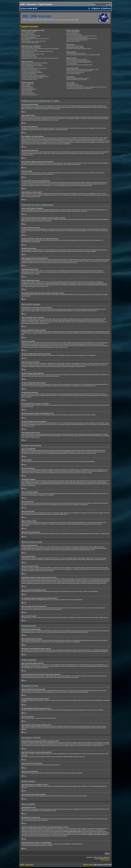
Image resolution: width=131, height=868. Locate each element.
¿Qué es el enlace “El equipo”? (73, 41)
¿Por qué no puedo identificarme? (29, 37)
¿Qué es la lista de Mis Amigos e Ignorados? (76, 53)
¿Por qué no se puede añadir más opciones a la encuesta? (34, 68)
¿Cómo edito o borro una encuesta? (29, 70)
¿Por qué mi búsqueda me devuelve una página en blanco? (79, 62)
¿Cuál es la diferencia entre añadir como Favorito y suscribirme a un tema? (83, 69)
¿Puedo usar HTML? (26, 85)
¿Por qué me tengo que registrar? (29, 32)
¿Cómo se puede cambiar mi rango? (29, 57)
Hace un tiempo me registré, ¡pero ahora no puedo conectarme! (35, 39)
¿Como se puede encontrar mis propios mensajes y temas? (79, 65)
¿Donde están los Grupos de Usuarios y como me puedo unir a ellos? (81, 36)
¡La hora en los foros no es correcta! (29, 50)
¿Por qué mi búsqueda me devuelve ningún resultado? (78, 61)
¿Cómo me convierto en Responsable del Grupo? (77, 37)
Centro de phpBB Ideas (89, 819)
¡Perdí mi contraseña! (26, 40)
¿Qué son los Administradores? (73, 32)
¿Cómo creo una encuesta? (27, 67)
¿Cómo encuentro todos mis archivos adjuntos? (77, 80)
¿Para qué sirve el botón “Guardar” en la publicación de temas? (35, 76)
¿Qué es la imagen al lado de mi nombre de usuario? (33, 54)
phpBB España (107, 859)
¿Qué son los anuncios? (27, 91)
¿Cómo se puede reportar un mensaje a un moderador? (33, 75)
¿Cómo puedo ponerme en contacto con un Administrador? (79, 88)
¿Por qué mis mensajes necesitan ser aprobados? (32, 78)
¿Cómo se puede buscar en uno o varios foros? (77, 59)
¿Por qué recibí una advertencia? (29, 74)
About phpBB (44, 811)
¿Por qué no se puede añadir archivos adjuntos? (32, 72)
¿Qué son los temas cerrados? (28, 93)
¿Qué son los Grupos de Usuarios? (74, 34)
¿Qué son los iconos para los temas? (29, 95)
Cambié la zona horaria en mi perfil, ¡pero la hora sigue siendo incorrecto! (37, 51)
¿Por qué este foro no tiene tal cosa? (74, 86)
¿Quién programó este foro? (73, 84)
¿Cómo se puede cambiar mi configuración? (31, 47)
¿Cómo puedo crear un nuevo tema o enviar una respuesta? (34, 63)
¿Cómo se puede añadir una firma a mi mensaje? (32, 66)
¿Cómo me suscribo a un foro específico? (75, 72)
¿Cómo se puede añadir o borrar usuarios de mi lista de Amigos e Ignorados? (83, 55)
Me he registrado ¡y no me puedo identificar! (31, 36)
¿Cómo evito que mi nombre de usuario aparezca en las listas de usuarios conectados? (40, 49)
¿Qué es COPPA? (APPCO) (28, 33)
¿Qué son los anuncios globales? (29, 89)
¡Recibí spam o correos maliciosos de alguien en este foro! (79, 49)
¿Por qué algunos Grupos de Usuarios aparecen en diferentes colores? (82, 39)
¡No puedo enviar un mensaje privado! (75, 46)
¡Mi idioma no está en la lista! (28, 53)
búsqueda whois (48, 830)
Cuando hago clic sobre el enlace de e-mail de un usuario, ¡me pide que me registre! (40, 58)
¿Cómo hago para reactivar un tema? (30, 79)
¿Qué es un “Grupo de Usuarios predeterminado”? (77, 40)
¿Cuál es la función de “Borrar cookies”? (30, 43)
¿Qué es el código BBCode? (28, 84)
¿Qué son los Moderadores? (73, 33)
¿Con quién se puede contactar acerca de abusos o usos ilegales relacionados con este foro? (87, 87)
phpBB (93, 251)
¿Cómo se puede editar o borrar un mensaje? (31, 64)
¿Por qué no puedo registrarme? (28, 34)
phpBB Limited (77, 809)
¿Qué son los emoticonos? (27, 87)
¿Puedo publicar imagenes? (27, 88)
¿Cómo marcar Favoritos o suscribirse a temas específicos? (79, 71)
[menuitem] (35, 8)
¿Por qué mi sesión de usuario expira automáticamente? (34, 41)
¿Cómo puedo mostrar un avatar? (29, 55)
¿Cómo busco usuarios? (72, 63)
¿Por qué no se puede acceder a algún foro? (31, 71)
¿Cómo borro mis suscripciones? (74, 74)
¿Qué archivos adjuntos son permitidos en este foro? (78, 78)
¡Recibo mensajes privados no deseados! (75, 47)
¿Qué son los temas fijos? (27, 92)
